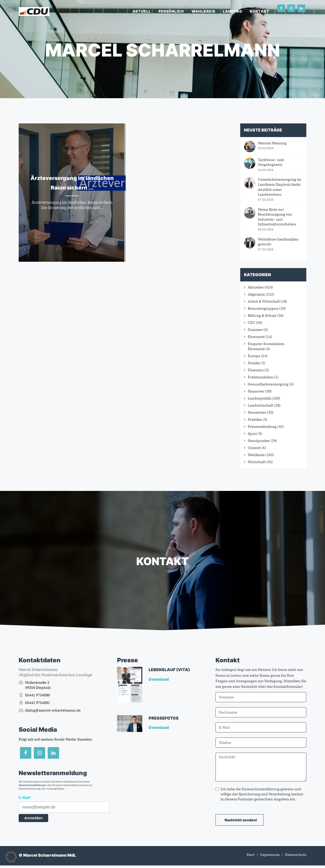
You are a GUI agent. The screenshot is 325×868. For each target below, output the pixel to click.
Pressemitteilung (262, 427)
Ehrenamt (256, 337)
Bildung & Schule (262, 315)
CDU (251, 323)
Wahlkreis (203, 11)
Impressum (270, 855)
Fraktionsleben (261, 377)
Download (159, 679)
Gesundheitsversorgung (268, 384)
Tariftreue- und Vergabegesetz (271, 162)
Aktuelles (256, 287)
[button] (11, 857)
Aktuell (142, 11)
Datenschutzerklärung (32, 785)
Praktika (255, 419)
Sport (252, 434)
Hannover (256, 391)
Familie (254, 363)
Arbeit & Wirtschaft (264, 301)
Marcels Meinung (272, 143)
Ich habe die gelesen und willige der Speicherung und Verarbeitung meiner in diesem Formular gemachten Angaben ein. (259, 794)
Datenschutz (296, 855)
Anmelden (33, 818)
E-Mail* (25, 798)
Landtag (233, 11)
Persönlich (171, 11)
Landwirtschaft (261, 405)
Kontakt (260, 11)
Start (251, 855)
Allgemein (256, 294)
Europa (254, 356)
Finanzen (256, 370)
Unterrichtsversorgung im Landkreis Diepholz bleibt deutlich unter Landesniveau (280, 187)
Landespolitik (259, 398)
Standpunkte (259, 441)
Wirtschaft (257, 462)
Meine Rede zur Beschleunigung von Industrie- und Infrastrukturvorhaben (277, 217)
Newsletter (257, 412)
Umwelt (254, 448)
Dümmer (255, 330)
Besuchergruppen (263, 308)
